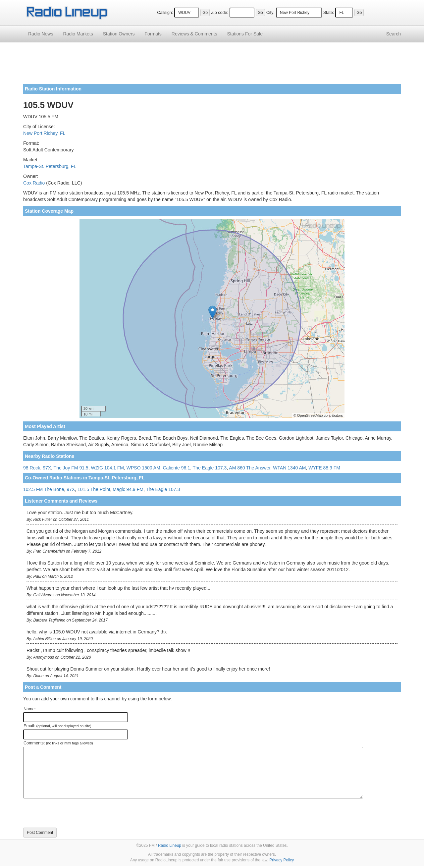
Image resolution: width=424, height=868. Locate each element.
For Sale (245, 34)
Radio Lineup (170, 845)
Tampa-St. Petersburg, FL (50, 166)
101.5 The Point (94, 489)
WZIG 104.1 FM (107, 468)
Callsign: (165, 13)
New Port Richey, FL (44, 133)
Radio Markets (78, 34)
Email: (57, 726)
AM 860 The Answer (250, 468)
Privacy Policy (282, 860)
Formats (153, 34)
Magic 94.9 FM (128, 489)
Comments (194, 34)
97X (47, 468)
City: (270, 13)
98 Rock (32, 468)
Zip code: (220, 13)
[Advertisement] (212, 66)
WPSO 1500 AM (143, 468)
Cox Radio (34, 183)
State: (329, 13)
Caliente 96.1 (177, 468)
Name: (30, 709)
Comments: (58, 743)
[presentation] (74, 813)
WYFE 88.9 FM (324, 468)
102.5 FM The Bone (44, 489)
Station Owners (119, 34)
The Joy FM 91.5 (71, 468)
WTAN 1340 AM (289, 468)
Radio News (41, 34)
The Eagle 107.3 (210, 468)
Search (394, 34)
